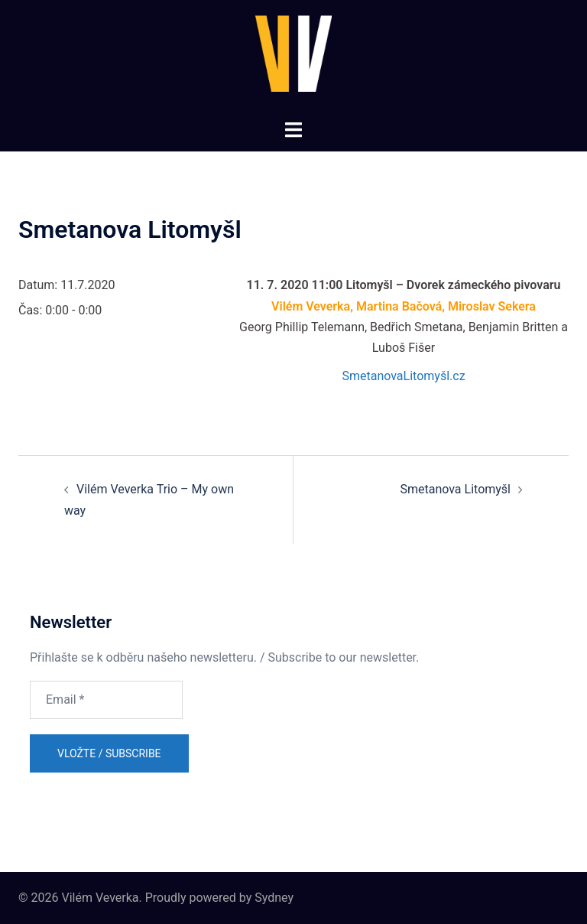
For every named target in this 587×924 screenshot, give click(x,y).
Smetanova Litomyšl (455, 489)
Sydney (274, 898)
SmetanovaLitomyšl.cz (403, 376)
